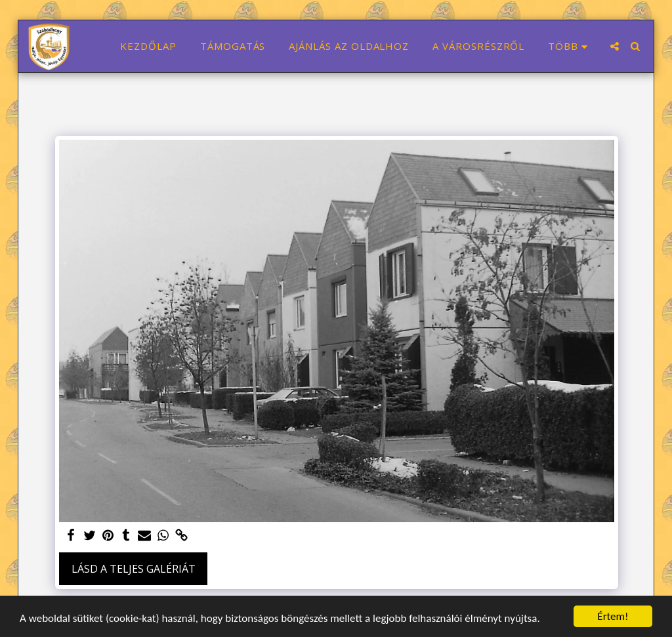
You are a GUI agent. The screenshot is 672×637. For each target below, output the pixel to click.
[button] (615, 46)
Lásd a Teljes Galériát (134, 569)
